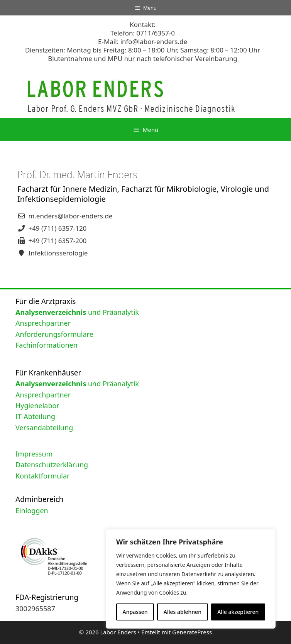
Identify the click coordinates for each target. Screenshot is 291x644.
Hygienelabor (37, 406)
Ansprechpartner (43, 323)
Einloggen (32, 510)
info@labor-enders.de (154, 41)
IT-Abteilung (35, 416)
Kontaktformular (43, 476)
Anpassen (135, 612)
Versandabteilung (44, 428)
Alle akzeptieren (238, 612)
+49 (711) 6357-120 (57, 228)
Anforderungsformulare (54, 334)
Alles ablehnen (183, 612)
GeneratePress (192, 632)
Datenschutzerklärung (52, 465)
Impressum (34, 454)
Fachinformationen (47, 345)
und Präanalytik (77, 312)
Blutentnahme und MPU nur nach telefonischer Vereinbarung (142, 58)
